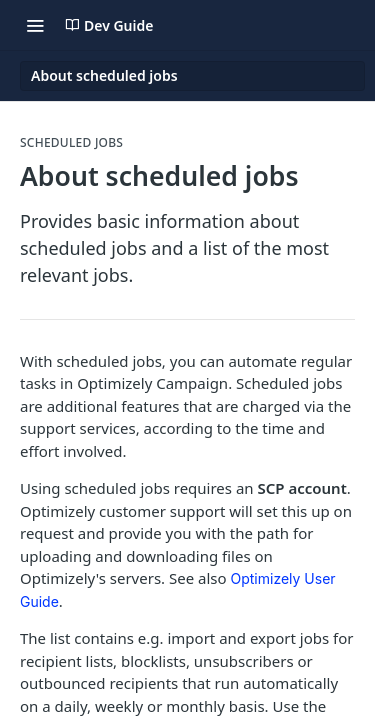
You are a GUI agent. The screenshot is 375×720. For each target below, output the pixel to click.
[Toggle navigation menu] (35, 25)
